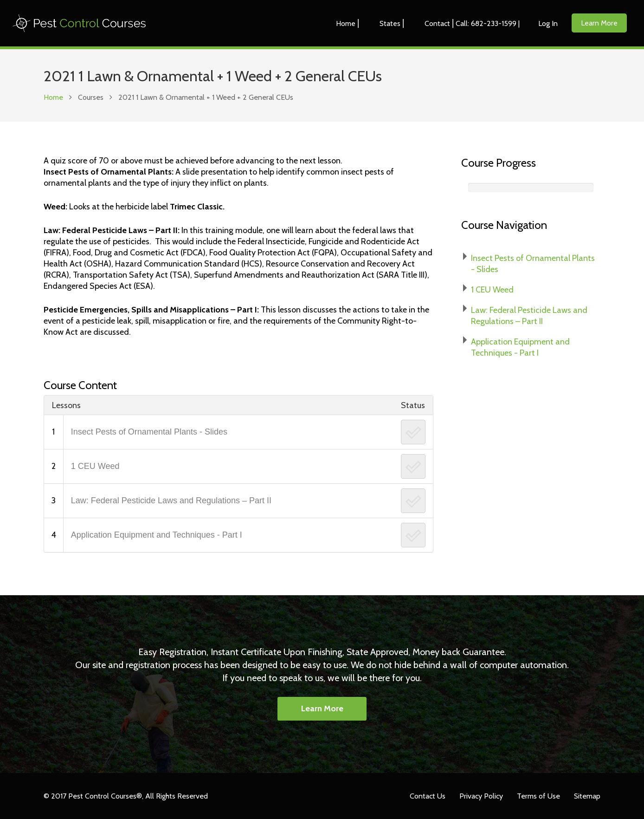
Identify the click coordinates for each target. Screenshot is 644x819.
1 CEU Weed (95, 466)
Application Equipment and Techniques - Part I (157, 535)
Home (53, 97)
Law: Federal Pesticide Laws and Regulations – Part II (171, 500)
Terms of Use (538, 796)
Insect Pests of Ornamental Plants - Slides (149, 432)
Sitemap (587, 796)
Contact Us (428, 796)
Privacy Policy (481, 796)
